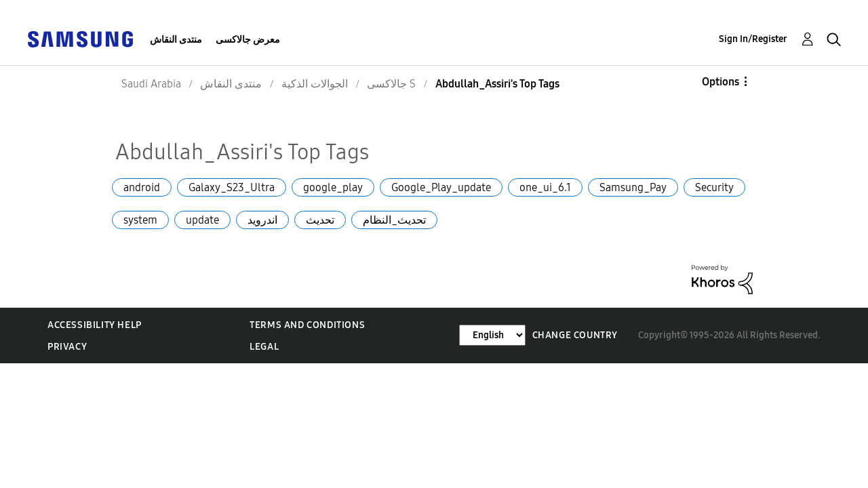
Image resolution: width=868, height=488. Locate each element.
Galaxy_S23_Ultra (232, 187)
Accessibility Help (95, 325)
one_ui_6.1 (545, 187)
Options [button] (721, 82)
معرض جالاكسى (248, 40)
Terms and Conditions (307, 325)
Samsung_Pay (633, 187)
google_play (333, 187)
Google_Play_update (441, 187)
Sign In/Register (753, 39)
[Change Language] (492, 335)
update (202, 220)
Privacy (67, 347)
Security (714, 187)
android (142, 187)
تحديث (320, 220)
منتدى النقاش (176, 40)
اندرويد (262, 220)
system (140, 220)
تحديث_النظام (394, 220)
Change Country (575, 335)
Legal (264, 347)
